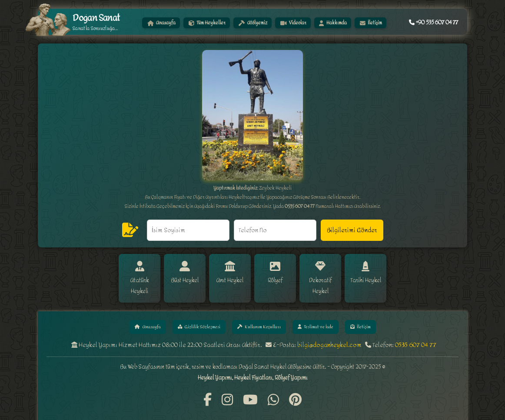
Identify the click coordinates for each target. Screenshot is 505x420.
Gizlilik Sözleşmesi (197, 316)
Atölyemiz (253, 23)
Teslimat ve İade (316, 316)
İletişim (371, 23)
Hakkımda (333, 23)
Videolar (293, 23)
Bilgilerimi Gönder (352, 230)
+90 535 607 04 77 (434, 22)
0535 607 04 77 (416, 335)
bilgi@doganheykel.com (329, 335)
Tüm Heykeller (207, 23)
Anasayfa (161, 23)
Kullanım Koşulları (258, 316)
